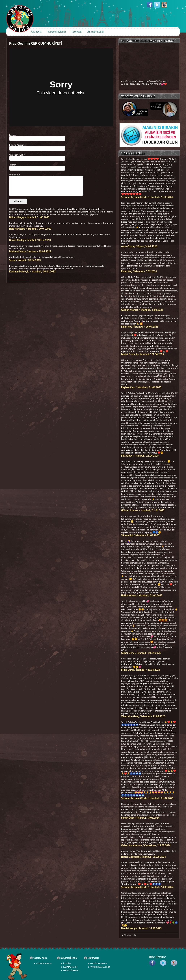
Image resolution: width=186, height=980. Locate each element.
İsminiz (13, 135)
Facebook (77, 32)
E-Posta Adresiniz (17, 145)
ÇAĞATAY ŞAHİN (70, 967)
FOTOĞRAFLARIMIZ (99, 963)
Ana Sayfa (36, 32)
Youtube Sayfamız (57, 32)
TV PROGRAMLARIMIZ (100, 967)
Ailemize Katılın (96, 32)
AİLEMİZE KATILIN (44, 963)
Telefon (13, 165)
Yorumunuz (15, 175)
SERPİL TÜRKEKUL (71, 971)
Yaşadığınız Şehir (17, 155)
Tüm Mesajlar (130, 935)
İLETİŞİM (67, 963)
